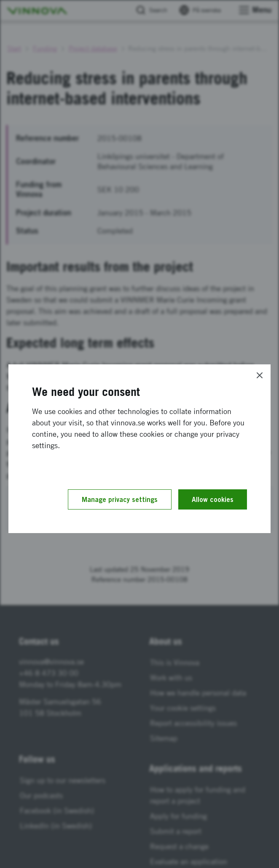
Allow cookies (213, 499)
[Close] (260, 375)
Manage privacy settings (120, 499)
